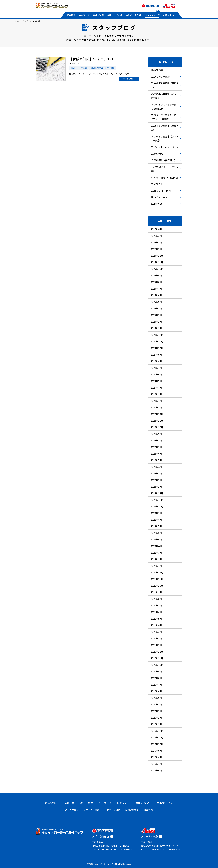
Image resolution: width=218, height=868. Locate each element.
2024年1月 (156, 407)
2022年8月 (156, 520)
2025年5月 (156, 302)
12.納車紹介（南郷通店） (166, 160)
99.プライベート (166, 197)
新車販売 (71, 15)
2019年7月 (156, 764)
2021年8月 (156, 599)
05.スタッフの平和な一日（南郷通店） (166, 106)
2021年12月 (157, 572)
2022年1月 (156, 566)
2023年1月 (156, 487)
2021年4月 (156, 625)
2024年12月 (157, 335)
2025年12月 (157, 256)
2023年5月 (156, 460)
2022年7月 (156, 526)
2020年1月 (156, 724)
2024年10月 (157, 348)
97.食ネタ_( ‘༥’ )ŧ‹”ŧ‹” (166, 191)
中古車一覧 (84, 15)
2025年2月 (156, 322)
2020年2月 (156, 718)
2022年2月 (156, 559)
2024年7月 (156, 368)
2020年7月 (156, 685)
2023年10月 (157, 427)
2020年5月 (156, 698)
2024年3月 (156, 394)
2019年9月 (156, 751)
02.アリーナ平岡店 (166, 77)
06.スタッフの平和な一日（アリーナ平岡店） (166, 117)
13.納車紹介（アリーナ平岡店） (166, 169)
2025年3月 (156, 315)
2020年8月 (156, 678)
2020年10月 (157, 665)
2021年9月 (156, 592)
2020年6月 (156, 691)
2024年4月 (156, 388)
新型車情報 (166, 204)
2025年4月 (156, 308)
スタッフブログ (152, 15)
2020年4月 (156, 704)
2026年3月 (156, 236)
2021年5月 (156, 619)
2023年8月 (156, 440)
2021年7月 (156, 605)
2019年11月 (157, 737)
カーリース (105, 803)
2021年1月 (156, 645)
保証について (144, 803)
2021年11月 (157, 579)
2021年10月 (157, 586)
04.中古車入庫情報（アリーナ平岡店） (166, 96)
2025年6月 (156, 295)
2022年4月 (156, 546)
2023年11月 (157, 421)
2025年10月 (157, 269)
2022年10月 (157, 506)
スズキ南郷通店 (103, 836)
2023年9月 (156, 434)
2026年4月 (156, 229)
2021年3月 (156, 632)
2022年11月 (157, 500)
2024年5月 (156, 381)
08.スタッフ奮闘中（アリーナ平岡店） (166, 138)
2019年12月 (157, 731)
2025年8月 (156, 282)
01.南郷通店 (166, 70)
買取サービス (165, 803)
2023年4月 (156, 467)
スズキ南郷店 (72, 810)
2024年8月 (156, 361)
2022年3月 (156, 553)
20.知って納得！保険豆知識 (166, 178)
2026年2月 (156, 242)
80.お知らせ (166, 184)
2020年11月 (157, 658)
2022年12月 (157, 493)
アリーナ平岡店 (92, 810)
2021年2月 (156, 638)
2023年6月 (156, 454)
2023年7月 (156, 447)
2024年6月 (156, 374)
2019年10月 (157, 744)
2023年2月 (156, 480)
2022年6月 (156, 533)
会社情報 (148, 810)
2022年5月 (156, 539)
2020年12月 (157, 652)
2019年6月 (156, 770)
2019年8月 (156, 757)
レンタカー (124, 803)
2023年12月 (157, 414)
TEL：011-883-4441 (151, 849)
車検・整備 (98, 15)
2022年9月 (156, 513)
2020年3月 (156, 711)
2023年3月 (156, 473)
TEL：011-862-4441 (102, 849)
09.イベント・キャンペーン (166, 147)
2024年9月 (156, 355)
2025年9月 (156, 275)
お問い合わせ (169, 15)
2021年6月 (156, 612)
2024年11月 (157, 341)
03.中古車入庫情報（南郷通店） (166, 85)
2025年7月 (156, 289)
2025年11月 (157, 262)
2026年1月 (156, 249)
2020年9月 (156, 671)
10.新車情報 (166, 154)
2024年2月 (156, 401)
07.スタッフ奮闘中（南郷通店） (166, 128)
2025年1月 (156, 328)
